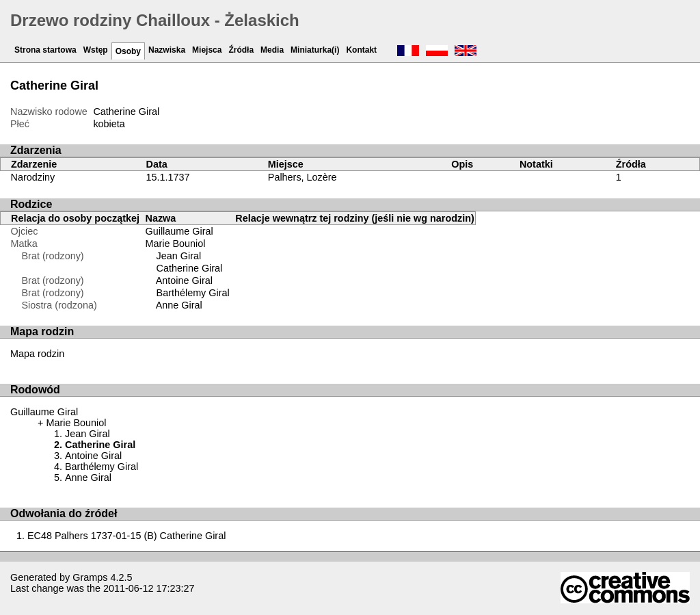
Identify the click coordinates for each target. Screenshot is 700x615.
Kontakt (361, 50)
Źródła (241, 50)
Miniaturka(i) (315, 50)
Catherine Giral (190, 268)
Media (272, 50)
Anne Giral (179, 305)
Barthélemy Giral (193, 293)
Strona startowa (45, 50)
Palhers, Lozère (302, 177)
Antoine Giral (184, 280)
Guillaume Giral (179, 231)
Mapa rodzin (37, 354)
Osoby (128, 51)
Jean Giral (179, 256)
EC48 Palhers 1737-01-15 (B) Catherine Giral (126, 536)
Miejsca (207, 50)
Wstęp (96, 50)
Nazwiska (167, 50)
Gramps (90, 577)
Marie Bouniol (176, 244)
